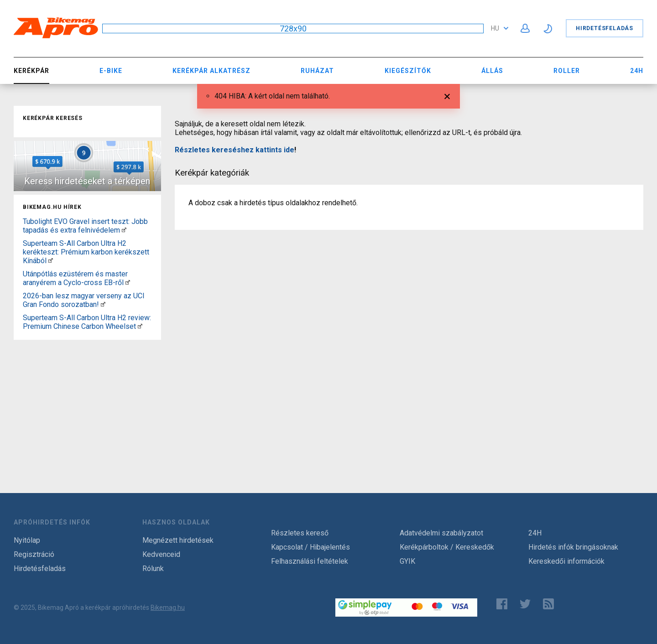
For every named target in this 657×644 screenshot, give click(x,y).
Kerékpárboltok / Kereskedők (447, 547)
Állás (492, 71)
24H (637, 71)
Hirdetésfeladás (605, 28)
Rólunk (153, 569)
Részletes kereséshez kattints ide (235, 150)
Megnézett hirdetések (178, 540)
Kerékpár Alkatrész (211, 71)
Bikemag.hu (168, 608)
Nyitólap (27, 540)
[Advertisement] (87, 400)
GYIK (407, 561)
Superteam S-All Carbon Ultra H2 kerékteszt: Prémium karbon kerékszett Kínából (86, 252)
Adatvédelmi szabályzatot (441, 533)
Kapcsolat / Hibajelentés (310, 547)
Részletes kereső (300, 533)
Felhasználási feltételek (310, 561)
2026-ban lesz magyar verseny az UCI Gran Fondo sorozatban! (84, 300)
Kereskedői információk (566, 561)
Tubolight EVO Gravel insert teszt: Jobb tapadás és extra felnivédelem (85, 226)
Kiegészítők (408, 71)
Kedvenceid (161, 554)
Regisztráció (34, 554)
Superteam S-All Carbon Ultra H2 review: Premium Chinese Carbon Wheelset (87, 322)
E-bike (111, 71)
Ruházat (317, 71)
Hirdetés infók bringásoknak (573, 547)
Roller (567, 71)
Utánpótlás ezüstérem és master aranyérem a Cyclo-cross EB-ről (75, 278)
